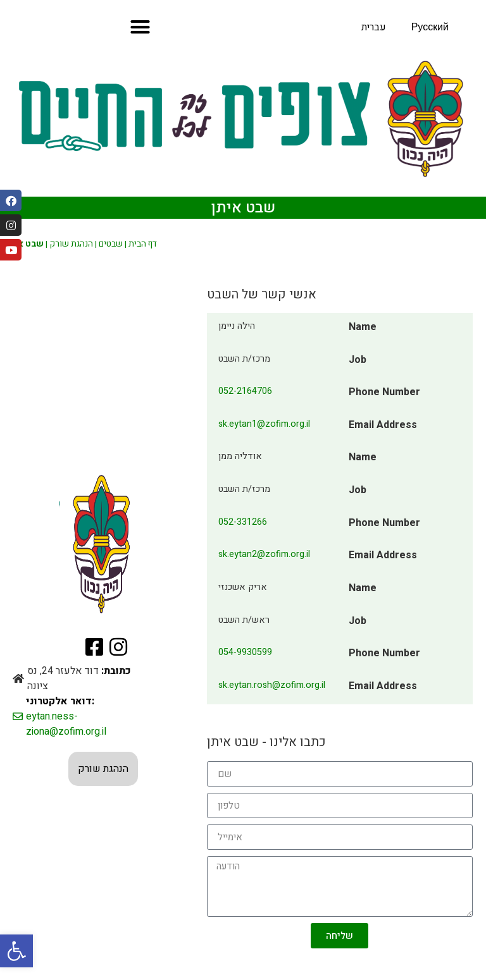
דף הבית (143, 244)
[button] (16, 951)
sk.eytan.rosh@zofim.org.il (272, 685)
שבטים (111, 244)
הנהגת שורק (71, 244)
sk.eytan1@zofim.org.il (264, 424)
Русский (430, 27)
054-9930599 (245, 652)
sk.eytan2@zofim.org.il (264, 554)
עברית (374, 27)
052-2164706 (245, 391)
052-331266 (243, 522)
